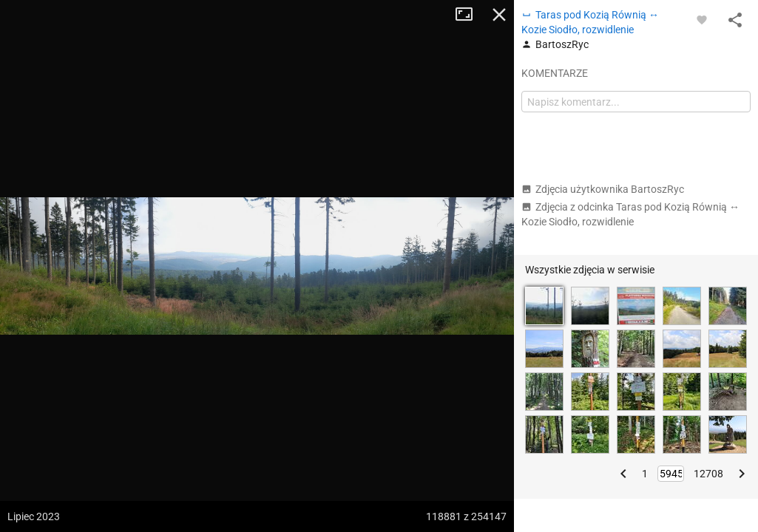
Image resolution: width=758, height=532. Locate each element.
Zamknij (499, 15)
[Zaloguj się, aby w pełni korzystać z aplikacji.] (702, 19)
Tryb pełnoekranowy (470, 15)
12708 (708, 474)
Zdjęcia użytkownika (603, 189)
